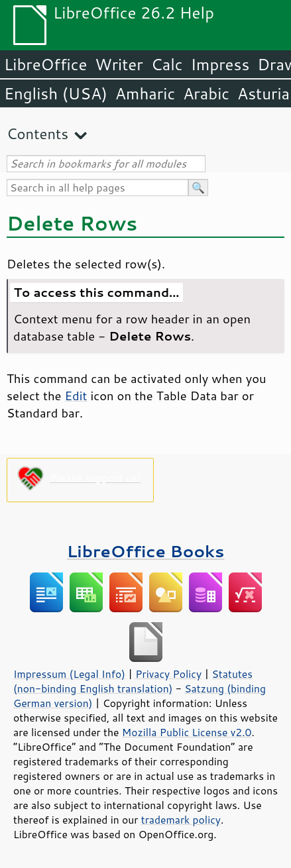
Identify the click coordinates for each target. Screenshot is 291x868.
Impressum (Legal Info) (69, 674)
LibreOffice (45, 64)
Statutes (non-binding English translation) (133, 681)
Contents (37, 134)
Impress (220, 64)
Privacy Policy (168, 674)
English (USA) (56, 93)
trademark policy (181, 820)
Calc (167, 64)
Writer (119, 64)
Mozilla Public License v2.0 (187, 732)
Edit (76, 396)
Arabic (206, 93)
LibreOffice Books (146, 551)
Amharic (145, 93)
